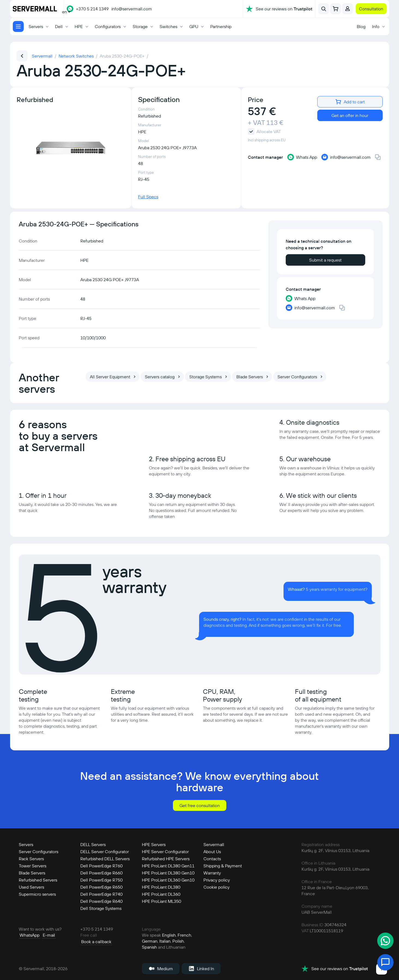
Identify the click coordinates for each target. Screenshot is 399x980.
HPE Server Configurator (165, 851)
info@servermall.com (132, 9)
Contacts (212, 858)
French (184, 934)
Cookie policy (217, 886)
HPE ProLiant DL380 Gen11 (168, 865)
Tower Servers (33, 865)
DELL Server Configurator (105, 851)
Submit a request (325, 260)
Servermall (214, 844)
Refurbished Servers (38, 879)
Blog (361, 26)
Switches (168, 26)
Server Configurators (39, 851)
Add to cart (350, 102)
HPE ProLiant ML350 (162, 901)
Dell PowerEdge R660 (101, 872)
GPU (194, 26)
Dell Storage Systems (101, 908)
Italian (165, 940)
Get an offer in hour (350, 115)
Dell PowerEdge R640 (101, 901)
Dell (59, 26)
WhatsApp (29, 934)
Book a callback (95, 940)
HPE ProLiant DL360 (161, 894)
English (169, 934)
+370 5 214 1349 (92, 9)
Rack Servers (31, 858)
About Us (212, 851)
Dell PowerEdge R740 (101, 894)
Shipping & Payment (223, 865)
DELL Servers (93, 844)
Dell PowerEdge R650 (101, 886)
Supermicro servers (37, 894)
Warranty (212, 872)
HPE (79, 26)
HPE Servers (154, 844)
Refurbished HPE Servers (166, 858)
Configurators (108, 26)
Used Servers (31, 886)
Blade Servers (32, 872)
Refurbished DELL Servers (105, 858)
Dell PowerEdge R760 (101, 865)
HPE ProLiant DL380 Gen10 (168, 872)
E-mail (46, 934)
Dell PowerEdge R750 (101, 879)
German (150, 940)
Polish (178, 940)
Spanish (149, 946)
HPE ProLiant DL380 (161, 886)
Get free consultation (200, 805)
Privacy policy (217, 879)
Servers (36, 26)
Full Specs (148, 197)
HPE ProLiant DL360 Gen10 (168, 879)
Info (376, 26)
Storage (140, 26)
